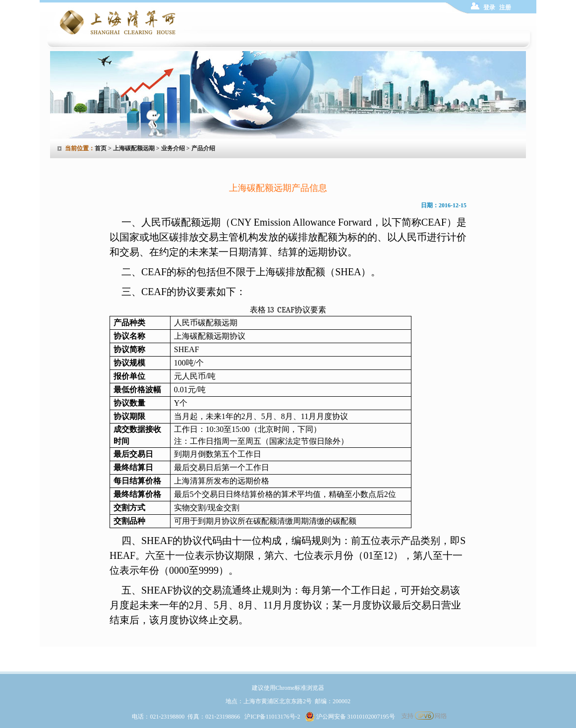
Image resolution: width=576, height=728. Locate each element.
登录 (489, 7)
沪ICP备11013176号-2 (272, 717)
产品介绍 (203, 148)
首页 (101, 148)
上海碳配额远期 (134, 148)
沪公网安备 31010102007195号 (350, 717)
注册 (505, 7)
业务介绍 (173, 148)
